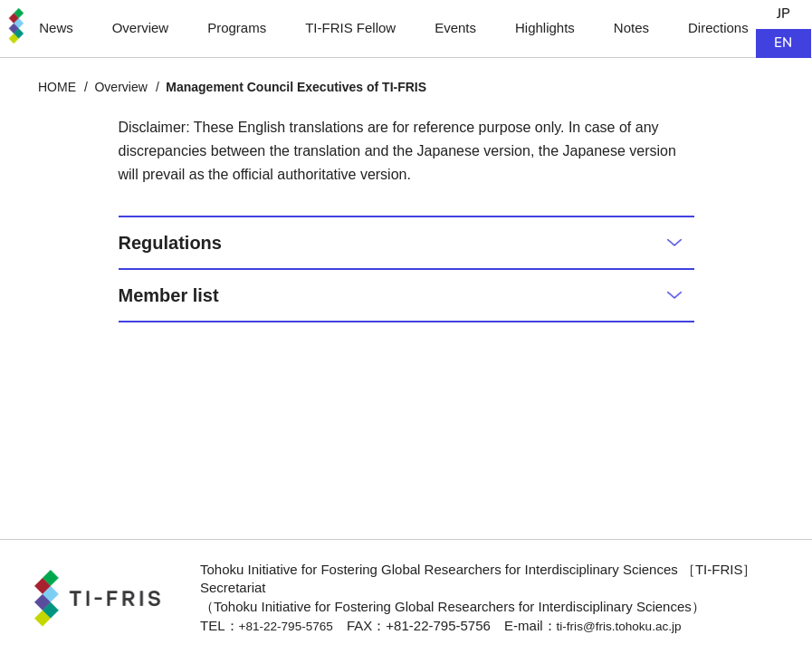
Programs (237, 28)
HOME (57, 87)
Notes (631, 28)
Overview (140, 28)
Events (455, 28)
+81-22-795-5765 (291, 625)
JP (784, 15)
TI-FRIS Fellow (350, 28)
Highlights (545, 28)
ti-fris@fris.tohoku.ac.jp (636, 625)
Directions (719, 28)
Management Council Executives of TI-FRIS (296, 87)
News (55, 28)
